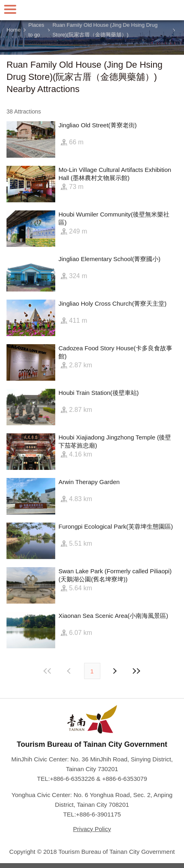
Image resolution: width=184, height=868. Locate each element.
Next (70, 671)
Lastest (136, 671)
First (48, 671)
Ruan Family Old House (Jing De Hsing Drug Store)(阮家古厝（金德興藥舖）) (105, 30)
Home (14, 30)
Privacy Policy (92, 829)
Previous (115, 671)
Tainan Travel (92, 10)
